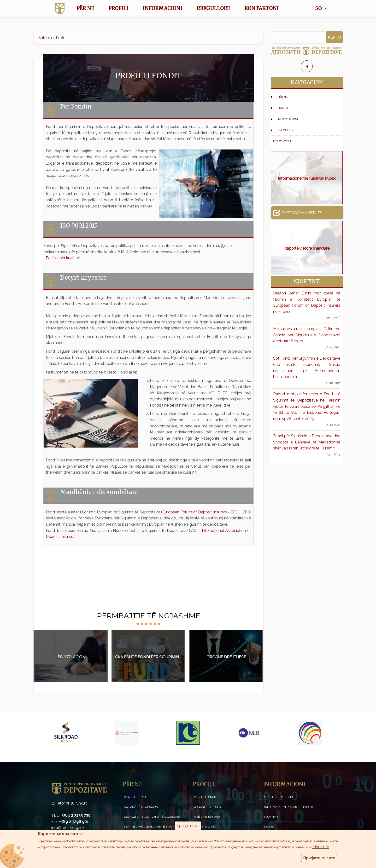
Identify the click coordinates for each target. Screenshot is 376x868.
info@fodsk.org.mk (68, 828)
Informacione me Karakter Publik (307, 178)
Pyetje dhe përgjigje (280, 797)
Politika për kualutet (63, 258)
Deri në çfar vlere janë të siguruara (153, 827)
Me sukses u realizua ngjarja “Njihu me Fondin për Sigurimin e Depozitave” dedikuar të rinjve (307, 335)
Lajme (269, 827)
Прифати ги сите (319, 860)
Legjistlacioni (71, 657)
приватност (188, 828)
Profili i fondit (205, 797)
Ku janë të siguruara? (142, 807)
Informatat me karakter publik (289, 807)
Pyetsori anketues (298, 213)
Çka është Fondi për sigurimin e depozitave (150, 657)
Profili (118, 8)
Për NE (85, 8)
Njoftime (271, 817)
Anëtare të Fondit (208, 817)
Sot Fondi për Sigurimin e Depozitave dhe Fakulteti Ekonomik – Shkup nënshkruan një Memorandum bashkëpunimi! (307, 368)
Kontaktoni (261, 8)
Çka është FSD (135, 797)
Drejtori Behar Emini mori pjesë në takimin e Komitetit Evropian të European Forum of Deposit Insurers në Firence (307, 302)
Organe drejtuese (226, 657)
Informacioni (162, 8)
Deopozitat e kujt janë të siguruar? (152, 817)
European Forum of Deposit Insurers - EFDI (201, 512)
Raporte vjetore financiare (307, 248)
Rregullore (213, 8)
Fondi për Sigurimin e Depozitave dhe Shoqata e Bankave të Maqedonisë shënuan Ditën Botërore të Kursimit (307, 442)
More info (321, 848)
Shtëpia (45, 38)
